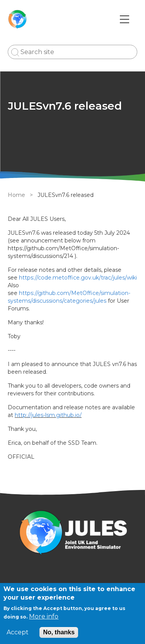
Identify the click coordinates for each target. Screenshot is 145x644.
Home (16, 195)
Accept (18, 632)
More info (44, 616)
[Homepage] (72, 534)
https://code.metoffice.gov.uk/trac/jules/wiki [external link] (78, 278)
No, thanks (59, 632)
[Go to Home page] (17, 19)
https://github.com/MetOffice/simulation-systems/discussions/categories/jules (69, 297)
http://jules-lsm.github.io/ (48, 415)
